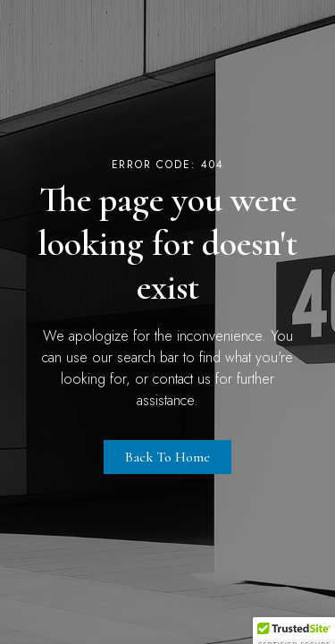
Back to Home (167, 457)
